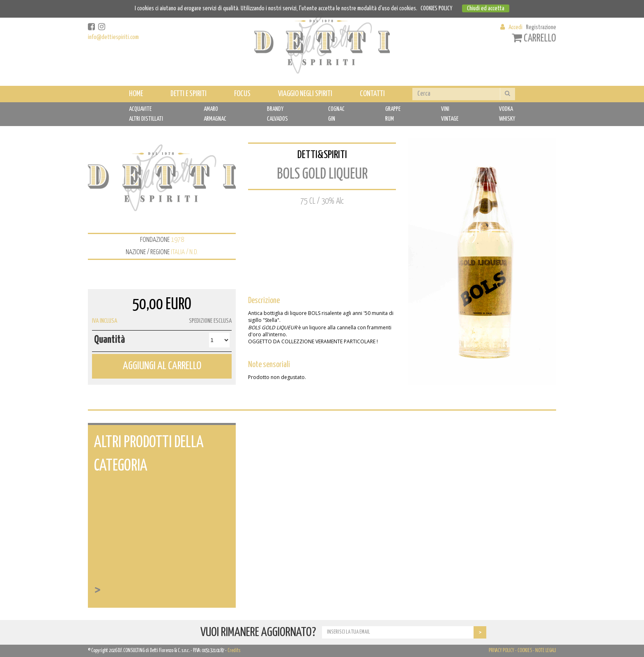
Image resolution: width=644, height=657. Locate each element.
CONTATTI (372, 94)
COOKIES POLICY (436, 8)
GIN (332, 119)
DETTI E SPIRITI (189, 94)
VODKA (506, 109)
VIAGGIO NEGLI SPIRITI (305, 94)
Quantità (109, 340)
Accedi (515, 27)
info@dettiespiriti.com (113, 37)
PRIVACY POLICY (501, 651)
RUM (390, 119)
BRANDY (275, 109)
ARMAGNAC (215, 119)
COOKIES (525, 651)
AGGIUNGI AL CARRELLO (162, 366)
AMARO (211, 109)
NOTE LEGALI (546, 651)
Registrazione (541, 27)
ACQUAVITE (140, 109)
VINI (445, 109)
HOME (136, 94)
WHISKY (507, 119)
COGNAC (336, 109)
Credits (234, 651)
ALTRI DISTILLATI (146, 119)
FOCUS (242, 94)
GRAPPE (393, 109)
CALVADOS (277, 119)
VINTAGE (450, 119)
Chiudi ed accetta (486, 8)
